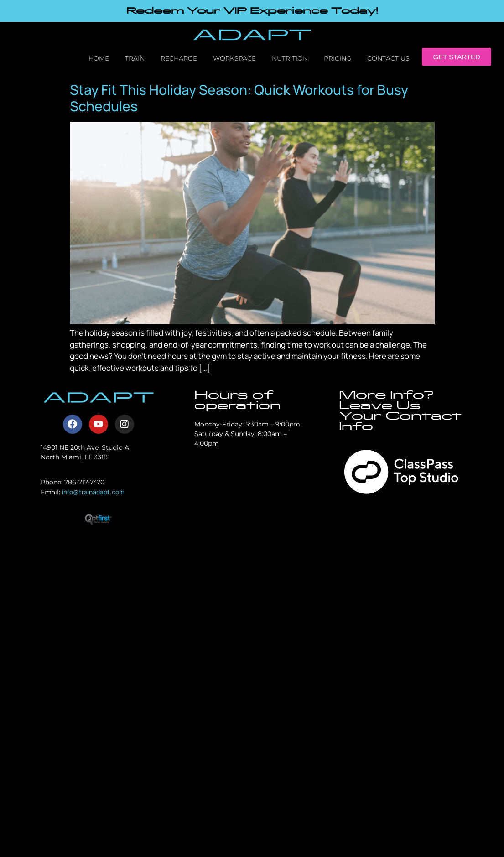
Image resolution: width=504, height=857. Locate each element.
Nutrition (290, 58)
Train (135, 58)
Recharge (179, 58)
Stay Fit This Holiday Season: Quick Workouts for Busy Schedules (239, 98)
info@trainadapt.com (93, 492)
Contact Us (388, 58)
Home (99, 58)
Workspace (234, 58)
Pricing (338, 58)
